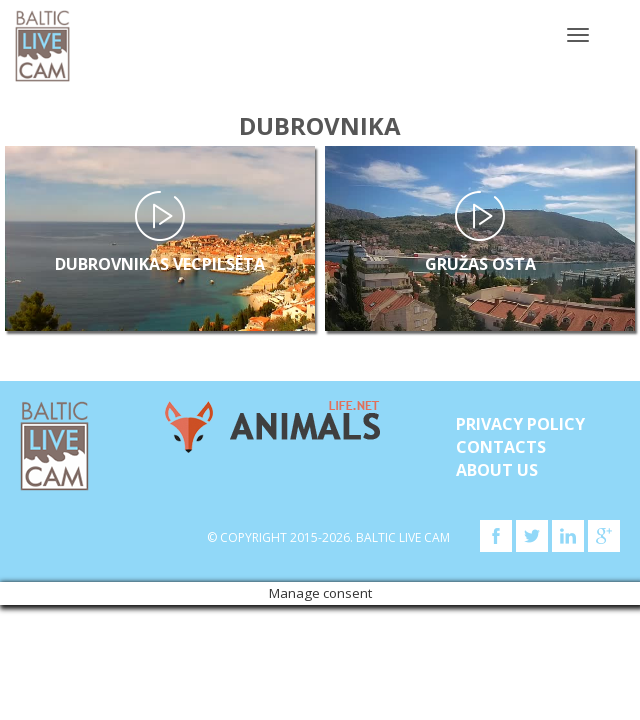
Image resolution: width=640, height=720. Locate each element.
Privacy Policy (520, 424)
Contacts (501, 447)
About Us (497, 470)
